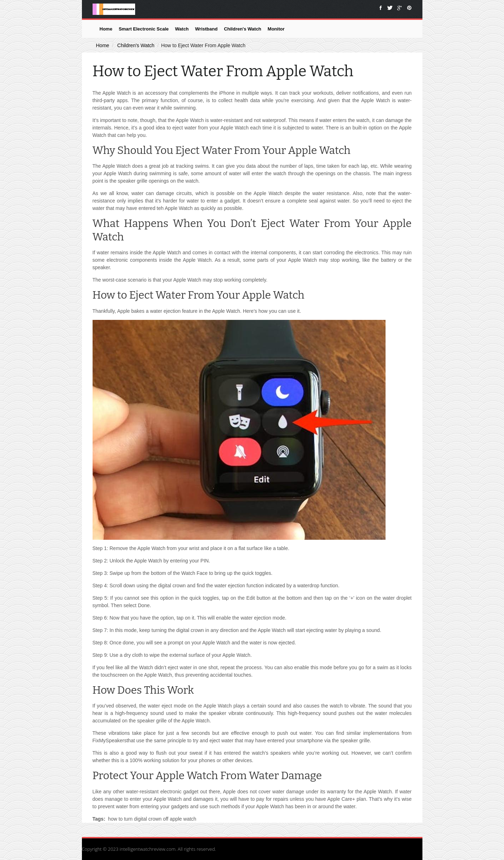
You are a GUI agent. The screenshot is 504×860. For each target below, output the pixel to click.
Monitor (276, 29)
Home (106, 29)
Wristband (206, 29)
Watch (182, 29)
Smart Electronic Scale (144, 29)
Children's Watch (242, 29)
